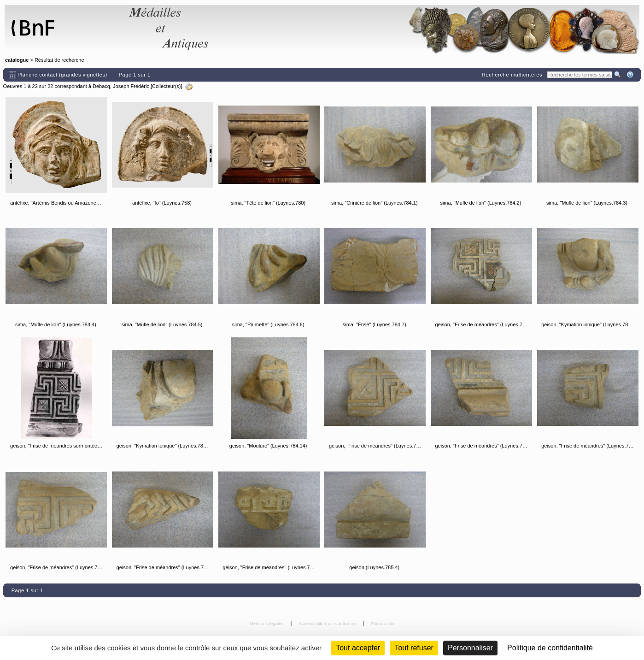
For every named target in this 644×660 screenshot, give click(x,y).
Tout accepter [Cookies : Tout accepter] (358, 648)
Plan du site (383, 623)
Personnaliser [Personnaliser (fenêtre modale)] (470, 648)
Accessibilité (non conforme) (328, 623)
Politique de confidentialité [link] (550, 648)
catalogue (17, 60)
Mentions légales (267, 623)
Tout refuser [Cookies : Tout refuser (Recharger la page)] (414, 648)
